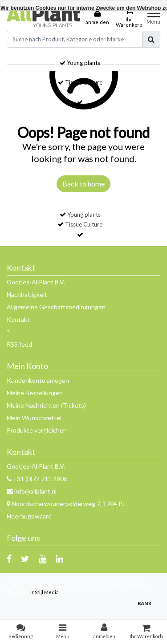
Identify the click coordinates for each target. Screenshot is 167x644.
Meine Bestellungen (35, 393)
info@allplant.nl (32, 491)
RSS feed (19, 344)
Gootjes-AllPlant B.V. (36, 282)
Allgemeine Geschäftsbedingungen (56, 307)
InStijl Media (45, 592)
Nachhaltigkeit (27, 294)
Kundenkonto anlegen (38, 380)
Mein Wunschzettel (34, 418)
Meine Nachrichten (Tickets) (46, 405)
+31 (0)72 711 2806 (37, 479)
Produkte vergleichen (37, 430)
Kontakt (18, 319)
